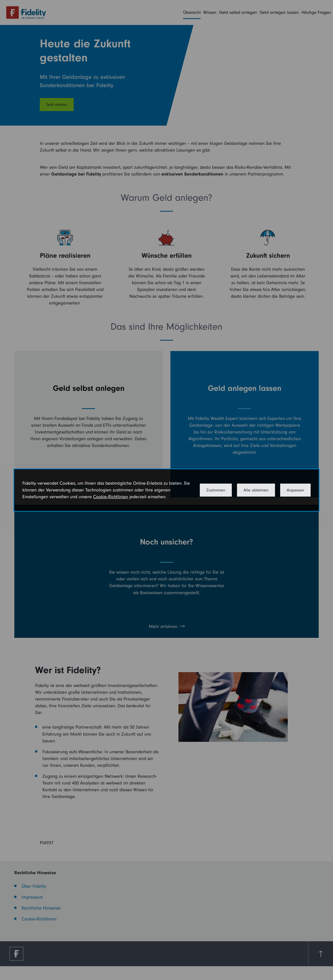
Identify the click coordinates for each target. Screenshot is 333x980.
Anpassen (295, 490)
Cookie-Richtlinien (111, 497)
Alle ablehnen (256, 490)
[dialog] (166, 490)
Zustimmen (216, 490)
